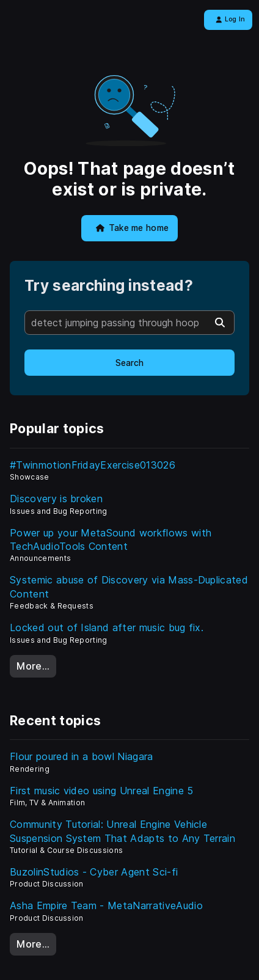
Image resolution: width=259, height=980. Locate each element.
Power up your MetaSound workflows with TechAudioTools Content (111, 539)
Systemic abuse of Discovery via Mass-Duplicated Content (129, 587)
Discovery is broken (56, 499)
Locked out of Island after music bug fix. (107, 627)
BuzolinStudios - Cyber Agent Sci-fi (94, 872)
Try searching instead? (109, 286)
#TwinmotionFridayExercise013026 (93, 465)
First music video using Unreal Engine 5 (101, 791)
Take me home (132, 228)
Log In (231, 19)
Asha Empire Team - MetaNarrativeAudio (106, 905)
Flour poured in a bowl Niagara (82, 756)
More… (33, 666)
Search (129, 363)
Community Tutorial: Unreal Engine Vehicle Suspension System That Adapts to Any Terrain (122, 831)
